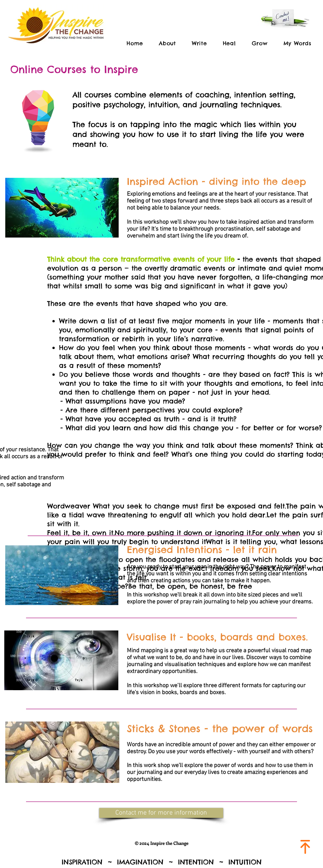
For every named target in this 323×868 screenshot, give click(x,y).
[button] (161, 813)
